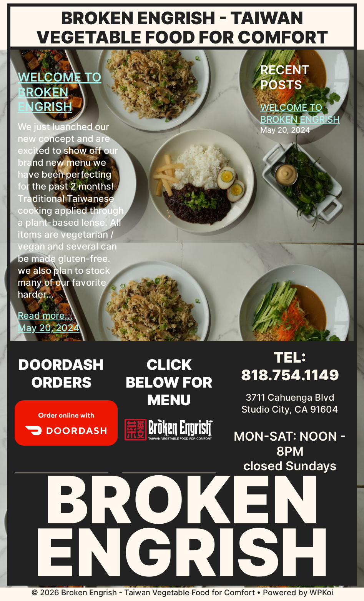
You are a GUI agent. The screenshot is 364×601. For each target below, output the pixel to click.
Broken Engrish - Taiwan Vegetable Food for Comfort (182, 27)
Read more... (45, 315)
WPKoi (321, 593)
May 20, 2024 (49, 328)
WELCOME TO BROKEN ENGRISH (60, 92)
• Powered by (170, 593)
